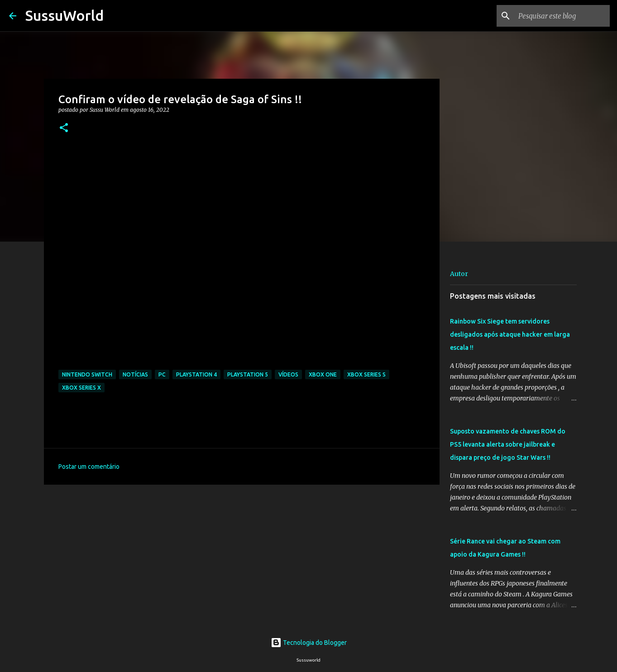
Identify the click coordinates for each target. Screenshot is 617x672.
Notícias (135, 374)
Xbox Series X (81, 388)
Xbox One (323, 374)
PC (162, 374)
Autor (459, 274)
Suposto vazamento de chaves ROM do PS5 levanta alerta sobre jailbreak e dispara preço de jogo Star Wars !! (508, 444)
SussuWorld (65, 15)
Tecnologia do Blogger (309, 643)
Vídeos (288, 374)
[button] (64, 128)
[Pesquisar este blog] (562, 16)
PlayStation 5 (248, 374)
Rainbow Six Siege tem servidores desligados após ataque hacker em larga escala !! (510, 334)
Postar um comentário (89, 467)
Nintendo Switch (87, 374)
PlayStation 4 (196, 374)
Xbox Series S (366, 374)
